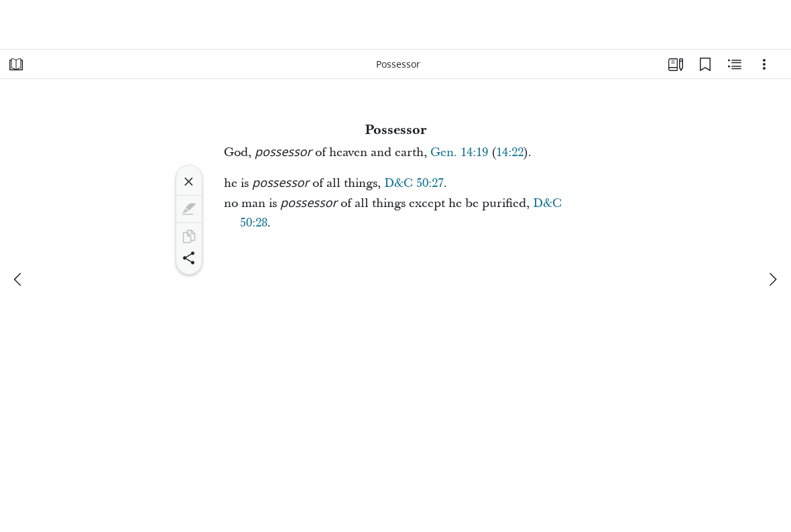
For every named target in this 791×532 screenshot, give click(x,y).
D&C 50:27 (414, 183)
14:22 (510, 152)
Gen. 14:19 (459, 152)
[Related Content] (735, 64)
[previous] (19, 279)
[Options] (764, 64)
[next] (772, 279)
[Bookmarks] (705, 64)
